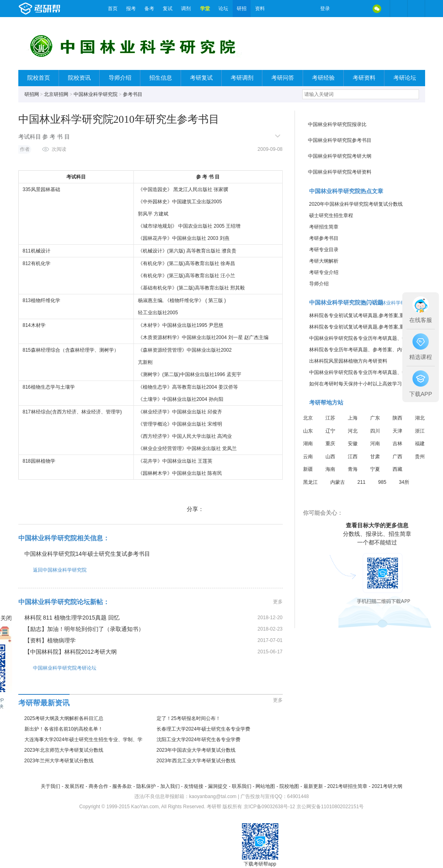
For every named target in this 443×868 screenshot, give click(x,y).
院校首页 (39, 78)
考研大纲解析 (324, 261)
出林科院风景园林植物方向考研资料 (348, 361)
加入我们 (170, 786)
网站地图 (265, 786)
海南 (330, 469)
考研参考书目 (324, 238)
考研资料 (364, 78)
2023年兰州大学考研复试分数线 (59, 761)
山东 (308, 431)
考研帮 (61, 9)
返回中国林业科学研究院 (52, 570)
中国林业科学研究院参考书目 (340, 140)
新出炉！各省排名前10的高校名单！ (64, 729)
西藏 (397, 469)
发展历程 (74, 786)
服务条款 (122, 786)
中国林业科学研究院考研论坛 (57, 668)
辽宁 (330, 431)
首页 (113, 9)
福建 (420, 444)
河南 (375, 444)
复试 (168, 9)
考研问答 (283, 78)
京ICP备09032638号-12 (270, 807)
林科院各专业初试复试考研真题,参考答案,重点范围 (364, 315)
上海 (353, 418)
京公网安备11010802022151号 (330, 807)
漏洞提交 (218, 786)
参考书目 (133, 94)
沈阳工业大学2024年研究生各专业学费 (199, 740)
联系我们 (242, 786)
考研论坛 (405, 78)
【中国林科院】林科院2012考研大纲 (71, 652)
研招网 (32, 94)
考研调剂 (242, 78)
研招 (242, 9)
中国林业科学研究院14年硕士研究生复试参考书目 (87, 554)
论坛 (223, 9)
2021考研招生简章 (347, 786)
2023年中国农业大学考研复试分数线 (196, 750)
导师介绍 (120, 78)
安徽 (353, 444)
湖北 (420, 418)
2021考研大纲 (387, 786)
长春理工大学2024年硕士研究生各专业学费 (204, 729)
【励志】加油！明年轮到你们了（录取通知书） (84, 629)
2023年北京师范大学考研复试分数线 (64, 750)
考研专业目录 (324, 250)
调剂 (186, 9)
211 (362, 482)
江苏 (330, 418)
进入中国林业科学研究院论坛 (393, 303)
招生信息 (161, 78)
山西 (330, 457)
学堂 (205, 9)
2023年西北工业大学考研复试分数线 (196, 761)
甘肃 (375, 457)
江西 (353, 457)
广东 (375, 418)
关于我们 (50, 786)
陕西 (397, 418)
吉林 (397, 444)
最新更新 (313, 786)
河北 (353, 431)
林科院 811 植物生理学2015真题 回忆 (72, 618)
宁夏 (375, 469)
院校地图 (289, 786)
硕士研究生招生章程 (331, 215)
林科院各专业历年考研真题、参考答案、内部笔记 (363, 350)
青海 (353, 469)
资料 (260, 9)
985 (382, 482)
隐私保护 (146, 786)
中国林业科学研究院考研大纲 (340, 156)
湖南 (308, 444)
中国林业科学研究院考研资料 (340, 172)
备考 (149, 9)
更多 (278, 602)
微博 (343, 9)
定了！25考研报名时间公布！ (189, 718)
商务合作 (98, 786)
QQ (360, 9)
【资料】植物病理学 (50, 640)
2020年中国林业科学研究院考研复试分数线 (356, 204)
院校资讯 (79, 78)
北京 (308, 418)
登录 (325, 9)
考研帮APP (416, 9)
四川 (375, 431)
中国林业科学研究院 (96, 94)
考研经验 (323, 78)
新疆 (308, 469)
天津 (397, 431)
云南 (308, 457)
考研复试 (201, 78)
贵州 (420, 457)
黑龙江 (310, 482)
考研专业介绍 (324, 272)
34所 (404, 482)
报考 (131, 9)
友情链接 (194, 786)
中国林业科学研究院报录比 (337, 124)
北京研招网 (56, 94)
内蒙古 (338, 482)
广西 (397, 457)
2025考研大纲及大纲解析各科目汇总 (64, 718)
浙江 (420, 431)
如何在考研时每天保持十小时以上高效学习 (356, 384)
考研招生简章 (324, 227)
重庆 (330, 444)
